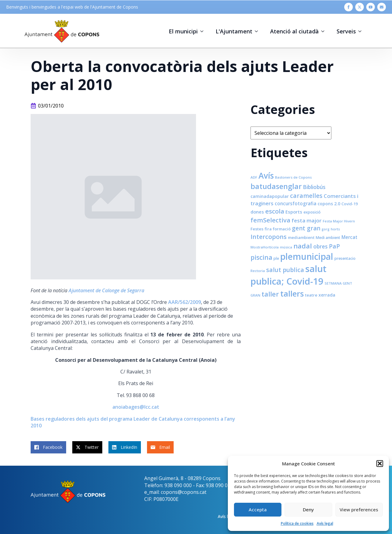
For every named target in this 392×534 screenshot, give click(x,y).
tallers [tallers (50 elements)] (292, 294)
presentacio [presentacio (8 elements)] (345, 258)
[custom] (382, 7)
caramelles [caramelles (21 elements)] (306, 196)
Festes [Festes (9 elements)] (257, 229)
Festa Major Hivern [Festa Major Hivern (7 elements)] (339, 221)
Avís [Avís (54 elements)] (266, 176)
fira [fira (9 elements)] (268, 229)
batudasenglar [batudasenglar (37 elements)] (276, 186)
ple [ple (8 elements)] (276, 258)
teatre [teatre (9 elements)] (311, 295)
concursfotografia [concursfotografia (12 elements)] (296, 203)
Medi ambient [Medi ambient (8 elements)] (328, 238)
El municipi (183, 31)
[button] (380, 464)
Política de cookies (297, 523)
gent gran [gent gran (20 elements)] (306, 228)
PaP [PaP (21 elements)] (334, 246)
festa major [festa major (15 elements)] (307, 220)
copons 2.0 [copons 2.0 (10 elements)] (329, 204)
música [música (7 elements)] (286, 247)
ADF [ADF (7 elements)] (254, 177)
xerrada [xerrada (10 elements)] (327, 295)
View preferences (359, 509)
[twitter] (360, 7)
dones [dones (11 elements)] (257, 212)
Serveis (346, 31)
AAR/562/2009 (185, 302)
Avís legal (325, 523)
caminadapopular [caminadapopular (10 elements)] (270, 196)
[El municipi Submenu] (204, 31)
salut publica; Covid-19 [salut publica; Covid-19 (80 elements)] (288, 275)
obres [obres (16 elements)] (320, 246)
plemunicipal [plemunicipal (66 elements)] (307, 256)
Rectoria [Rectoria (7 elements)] (258, 271)
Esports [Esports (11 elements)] (294, 212)
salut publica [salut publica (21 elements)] (285, 270)
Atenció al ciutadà (294, 31)
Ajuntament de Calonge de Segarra (106, 290)
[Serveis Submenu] (362, 31)
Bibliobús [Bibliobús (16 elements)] (314, 187)
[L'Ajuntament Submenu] (258, 31)
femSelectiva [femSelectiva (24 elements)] (270, 220)
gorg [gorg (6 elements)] (326, 229)
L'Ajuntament (234, 31)
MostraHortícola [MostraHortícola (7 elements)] (265, 247)
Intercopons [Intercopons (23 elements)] (269, 237)
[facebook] (349, 7)
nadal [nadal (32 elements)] (303, 246)
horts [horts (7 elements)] (335, 229)
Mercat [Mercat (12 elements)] (349, 237)
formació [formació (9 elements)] (282, 229)
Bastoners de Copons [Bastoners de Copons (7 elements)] (293, 177)
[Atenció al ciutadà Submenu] (325, 31)
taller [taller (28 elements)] (270, 294)
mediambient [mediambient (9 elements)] (301, 237)
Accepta (258, 509)
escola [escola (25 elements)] (275, 211)
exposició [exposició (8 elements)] (312, 212)
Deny (308, 509)
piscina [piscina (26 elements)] (261, 257)
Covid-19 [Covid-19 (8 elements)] (350, 204)
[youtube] (371, 7)
